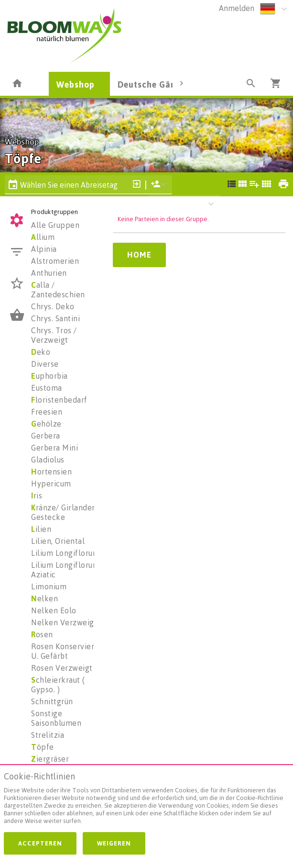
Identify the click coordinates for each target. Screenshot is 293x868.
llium (43, 237)
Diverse (45, 364)
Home (139, 255)
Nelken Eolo (54, 610)
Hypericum (51, 484)
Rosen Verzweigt (62, 668)
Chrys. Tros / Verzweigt (54, 335)
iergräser (50, 759)
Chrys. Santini (55, 318)
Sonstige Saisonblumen (56, 718)
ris (37, 496)
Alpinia (44, 249)
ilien (41, 529)
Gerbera (46, 436)
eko (41, 352)
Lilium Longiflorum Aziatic (65, 570)
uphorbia (49, 376)
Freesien (47, 412)
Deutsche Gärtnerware (165, 84)
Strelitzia (48, 735)
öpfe (43, 747)
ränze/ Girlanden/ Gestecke (65, 512)
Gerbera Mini (54, 448)
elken (44, 598)
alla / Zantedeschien (58, 290)
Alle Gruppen (55, 225)
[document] (146, 800)
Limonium (49, 586)
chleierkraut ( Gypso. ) (58, 685)
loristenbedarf (59, 400)
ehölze (46, 424)
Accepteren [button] (40, 843)
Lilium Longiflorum (65, 553)
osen (42, 634)
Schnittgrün (52, 701)
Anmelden (237, 8)
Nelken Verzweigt (64, 622)
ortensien (51, 472)
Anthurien (49, 273)
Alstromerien (55, 261)
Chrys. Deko (53, 306)
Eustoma (47, 388)
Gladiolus (48, 460)
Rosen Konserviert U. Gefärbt (64, 651)
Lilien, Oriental (58, 541)
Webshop (76, 84)
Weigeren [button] (114, 843)
